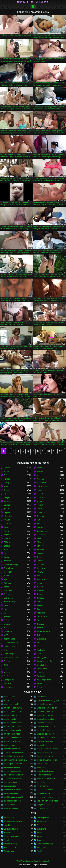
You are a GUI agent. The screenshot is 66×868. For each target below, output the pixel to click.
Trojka (6, 490)
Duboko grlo (42, 535)
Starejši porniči (43, 818)
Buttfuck (7, 472)
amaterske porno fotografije (48, 700)
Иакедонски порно (12, 844)
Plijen (6, 486)
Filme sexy (41, 825)
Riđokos (7, 542)
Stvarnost (8, 594)
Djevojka (40, 598)
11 (54, 451)
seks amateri (42, 782)
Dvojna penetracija (44, 661)
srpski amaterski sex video (47, 801)
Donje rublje (42, 546)
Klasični (7, 672)
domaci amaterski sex (46, 756)
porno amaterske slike (13, 771)
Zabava (7, 546)
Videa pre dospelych (12, 836)
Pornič (6, 840)
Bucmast (7, 661)
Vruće (39, 538)
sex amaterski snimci (12, 790)
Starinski (40, 591)
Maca (39, 475)
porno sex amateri (44, 775)
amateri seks (42, 697)
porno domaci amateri (46, 771)
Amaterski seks (33, 2)
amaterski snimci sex (12, 738)
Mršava (40, 572)
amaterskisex (42, 745)
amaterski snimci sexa (46, 738)
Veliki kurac (41, 550)
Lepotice (40, 490)
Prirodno (40, 542)
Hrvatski (7, 617)
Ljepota (7, 512)
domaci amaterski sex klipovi (15, 760)
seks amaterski (10, 786)
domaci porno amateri (13, 764)
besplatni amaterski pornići (48, 749)
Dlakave (40, 553)
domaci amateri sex (45, 753)
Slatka (39, 509)
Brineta (7, 468)
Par (38, 620)
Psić (6, 494)
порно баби (9, 818)
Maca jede (8, 591)
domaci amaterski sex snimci (48, 760)
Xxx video (8, 825)
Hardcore (8, 479)
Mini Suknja (9, 684)
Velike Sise (41, 479)
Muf (38, 520)
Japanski (7, 561)
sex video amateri (11, 793)
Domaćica (8, 631)
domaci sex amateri (45, 764)
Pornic (39, 833)
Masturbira (41, 613)
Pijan (6, 579)
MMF (6, 635)
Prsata (39, 468)
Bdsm (6, 620)
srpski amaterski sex (12, 801)
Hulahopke (41, 650)
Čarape (7, 505)
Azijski (6, 527)
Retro (6, 605)
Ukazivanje (8, 516)
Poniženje (41, 676)
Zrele (6, 628)
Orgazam (40, 672)
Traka (39, 602)
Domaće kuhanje (11, 565)
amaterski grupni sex (45, 712)
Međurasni (8, 572)
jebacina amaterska (12, 767)
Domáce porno (10, 851)
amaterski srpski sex (12, 741)
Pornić (39, 851)
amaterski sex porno (45, 730)
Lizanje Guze (42, 617)
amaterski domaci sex (13, 712)
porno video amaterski (46, 779)
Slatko (6, 550)
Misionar (40, 505)
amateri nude (9, 697)
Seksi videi (41, 840)
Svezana (40, 624)
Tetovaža (40, 565)
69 (5, 613)
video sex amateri (11, 808)
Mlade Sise (41, 483)
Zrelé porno (41, 829)
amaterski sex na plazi (13, 730)
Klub (38, 635)
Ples (38, 576)
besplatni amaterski (12, 749)
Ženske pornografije (45, 844)
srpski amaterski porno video (48, 797)
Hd (38, 646)
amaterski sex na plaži (46, 726)
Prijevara (7, 669)
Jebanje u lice (9, 639)
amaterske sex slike (12, 704)
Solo (38, 609)
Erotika (7, 624)
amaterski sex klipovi (12, 726)
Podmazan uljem (11, 643)
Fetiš (6, 676)
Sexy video (41, 821)
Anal (38, 524)
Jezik (39, 654)
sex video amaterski (45, 793)
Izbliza (6, 587)
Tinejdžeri (41, 498)
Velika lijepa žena (44, 680)
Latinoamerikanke (11, 658)
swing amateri (10, 805)
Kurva (6, 531)
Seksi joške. (42, 848)
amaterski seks (10, 719)
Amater (7, 520)
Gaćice (7, 538)
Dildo (6, 553)
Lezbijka (7, 483)
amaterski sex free (44, 723)
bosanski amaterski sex (13, 753)
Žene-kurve (41, 639)
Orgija (6, 557)
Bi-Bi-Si (40, 587)
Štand (6, 576)
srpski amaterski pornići (13, 797)
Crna (39, 557)
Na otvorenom (42, 531)
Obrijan (7, 498)
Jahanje (40, 494)
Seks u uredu (42, 669)
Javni (6, 665)
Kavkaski (40, 527)
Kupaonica (8, 687)
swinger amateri (43, 805)
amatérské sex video (45, 704)
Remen (40, 594)
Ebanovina (8, 598)
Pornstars (8, 524)
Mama (39, 501)
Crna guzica (42, 665)
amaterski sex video (12, 734)
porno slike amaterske (13, 779)
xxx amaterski (42, 808)
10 (48, 451)
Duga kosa (41, 568)
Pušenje (7, 475)
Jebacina (8, 833)
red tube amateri (11, 782)
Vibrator (40, 628)
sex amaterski (42, 786)
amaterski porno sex (45, 715)
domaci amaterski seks (13, 756)
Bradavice (41, 579)
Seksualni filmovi (11, 829)
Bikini (6, 650)
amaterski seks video (45, 719)
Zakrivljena (8, 568)
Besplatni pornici (11, 848)
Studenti (40, 605)
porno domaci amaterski (14, 775)
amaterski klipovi (11, 715)
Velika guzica (42, 658)
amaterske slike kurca (13, 708)
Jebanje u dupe (10, 602)
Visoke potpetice (43, 631)
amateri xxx (9, 700)
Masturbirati (9, 501)
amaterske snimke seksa (47, 708)
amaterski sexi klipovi (45, 734)
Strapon (40, 643)
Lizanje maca (42, 486)
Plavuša (40, 472)
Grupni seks (42, 512)
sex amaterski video (45, 790)
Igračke (7, 509)
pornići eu (41, 767)
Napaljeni (8, 535)
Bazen (39, 684)
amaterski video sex (45, 741)
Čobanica (41, 516)
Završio (40, 561)
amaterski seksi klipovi (13, 723)
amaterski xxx (9, 745)
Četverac (8, 583)
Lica (6, 609)
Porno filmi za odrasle (13, 821)
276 (61, 451)
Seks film (40, 836)
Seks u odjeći (9, 646)
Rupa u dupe (9, 654)
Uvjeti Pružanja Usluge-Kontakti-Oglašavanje (33, 861)
